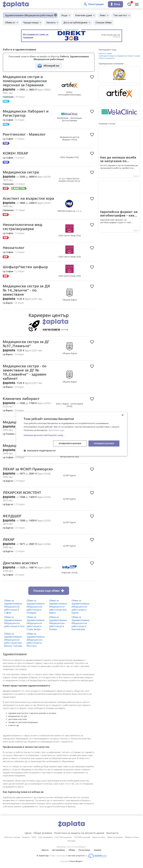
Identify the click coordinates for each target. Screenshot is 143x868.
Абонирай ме (51, 66)
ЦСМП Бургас (69, 475)
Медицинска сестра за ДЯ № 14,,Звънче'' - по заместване (26, 290)
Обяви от (10, 23)
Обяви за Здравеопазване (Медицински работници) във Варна (58, 607)
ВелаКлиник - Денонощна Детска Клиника (69, 119)
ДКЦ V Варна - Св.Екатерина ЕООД (70, 405)
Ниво (103, 15)
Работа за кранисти (107, 58)
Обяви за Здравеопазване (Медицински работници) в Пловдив (36, 607)
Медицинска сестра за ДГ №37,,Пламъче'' (26, 344)
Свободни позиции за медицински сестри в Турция (119, 56)
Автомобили (58, 850)
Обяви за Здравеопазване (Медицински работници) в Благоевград (81, 623)
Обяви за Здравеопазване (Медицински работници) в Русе (14, 622)
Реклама (71, 841)
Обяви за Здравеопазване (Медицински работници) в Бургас (81, 607)
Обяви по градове (115, 837)
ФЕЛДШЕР (12, 516)
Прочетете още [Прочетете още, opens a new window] (56, 430)
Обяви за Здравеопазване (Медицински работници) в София (13, 607)
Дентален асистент (20, 563)
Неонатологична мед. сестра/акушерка (23, 227)
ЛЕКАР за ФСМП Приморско (28, 469)
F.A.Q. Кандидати (45, 837)
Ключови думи (84, 15)
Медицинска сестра (21, 172)
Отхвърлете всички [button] (70, 443)
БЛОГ (34, 837)
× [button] (123, 415)
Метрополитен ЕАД (69, 457)
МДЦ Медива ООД (69, 157)
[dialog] (72, 434)
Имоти (45, 850)
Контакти (112, 833)
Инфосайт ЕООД (69, 573)
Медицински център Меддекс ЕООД (70, 138)
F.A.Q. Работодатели (63, 837)
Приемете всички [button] (104, 443)
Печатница (84, 850)
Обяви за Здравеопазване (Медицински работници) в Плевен (58, 623)
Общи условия (43, 833)
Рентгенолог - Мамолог (24, 134)
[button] (72, 435)
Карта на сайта (99, 837)
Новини (98, 850)
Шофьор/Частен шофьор (25, 267)
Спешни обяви (103, 23)
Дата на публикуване (75, 23)
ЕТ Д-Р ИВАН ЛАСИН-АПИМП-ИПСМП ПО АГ (70, 180)
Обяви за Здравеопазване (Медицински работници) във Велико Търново (13, 640)
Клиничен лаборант (21, 399)
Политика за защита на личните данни (79, 833)
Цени (28, 833)
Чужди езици (31, 23)
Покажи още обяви (49, 591)
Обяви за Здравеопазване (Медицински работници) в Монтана (36, 640)
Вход (115, 4)
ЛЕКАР (9, 539)
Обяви (72, 850)
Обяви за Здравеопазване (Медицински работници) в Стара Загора (36, 623)
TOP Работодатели (82, 837)
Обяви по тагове (132, 837)
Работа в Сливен (105, 54)
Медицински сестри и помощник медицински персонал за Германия (25, 81)
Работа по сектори (12, 837)
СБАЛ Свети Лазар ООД (70, 236)
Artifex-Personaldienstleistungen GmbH (69, 95)
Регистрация (94, 4)
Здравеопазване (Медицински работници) (29, 15)
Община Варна (70, 300)
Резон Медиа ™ (76, 861)
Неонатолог (14, 248)
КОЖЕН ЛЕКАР (15, 153)
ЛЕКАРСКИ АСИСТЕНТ (22, 492)
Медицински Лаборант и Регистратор (26, 113)
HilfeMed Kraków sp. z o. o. (69, 211)
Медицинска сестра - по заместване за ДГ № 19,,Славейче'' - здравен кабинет (25, 372)
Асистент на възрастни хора (28, 198)
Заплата (51, 23)
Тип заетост (120, 15)
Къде (64, 15)
